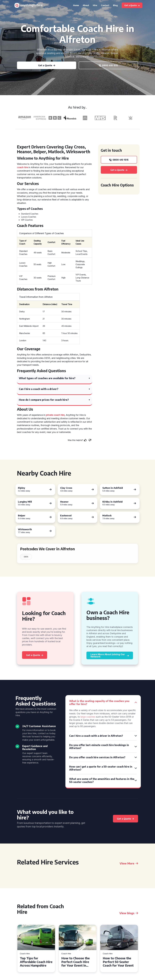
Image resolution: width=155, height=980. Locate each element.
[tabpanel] (36, 948)
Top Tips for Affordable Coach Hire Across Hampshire (36, 962)
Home (76, 5)
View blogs (129, 913)
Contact (105, 5)
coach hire (22, 167)
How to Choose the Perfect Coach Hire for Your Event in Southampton (76, 962)
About (86, 5)
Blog (115, 5)
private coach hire (55, 415)
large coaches (88, 717)
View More (129, 863)
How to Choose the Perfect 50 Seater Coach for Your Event (118, 962)
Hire (95, 5)
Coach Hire (25, 954)
